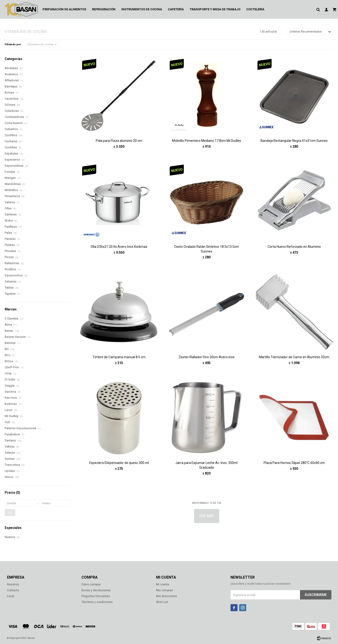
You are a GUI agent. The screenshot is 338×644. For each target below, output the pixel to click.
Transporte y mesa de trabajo (215, 9)
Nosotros (13, 584)
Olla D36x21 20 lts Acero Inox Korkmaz (119, 247)
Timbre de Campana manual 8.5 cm (119, 357)
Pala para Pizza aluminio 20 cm (119, 141)
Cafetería (176, 9)
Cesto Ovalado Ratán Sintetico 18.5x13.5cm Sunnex (207, 249)
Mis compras (165, 590)
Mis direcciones (167, 596)
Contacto (13, 590)
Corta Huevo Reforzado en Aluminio (294, 247)
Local (11, 596)
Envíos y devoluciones (96, 590)
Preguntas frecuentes (96, 596)
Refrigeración (104, 9)
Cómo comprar (91, 584)
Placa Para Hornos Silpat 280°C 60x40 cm (294, 463)
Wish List (162, 602)
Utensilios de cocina (40, 44)
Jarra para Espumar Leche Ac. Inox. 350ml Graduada (206, 465)
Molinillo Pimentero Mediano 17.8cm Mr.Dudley (207, 141)
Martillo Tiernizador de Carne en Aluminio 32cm (294, 357)
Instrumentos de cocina (142, 9)
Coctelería (255, 9)
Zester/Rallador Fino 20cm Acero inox (207, 357)
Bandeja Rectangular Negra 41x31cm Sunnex (294, 141)
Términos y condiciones (97, 602)
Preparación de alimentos (64, 9)
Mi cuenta (163, 584)
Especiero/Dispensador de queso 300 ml (119, 463)
